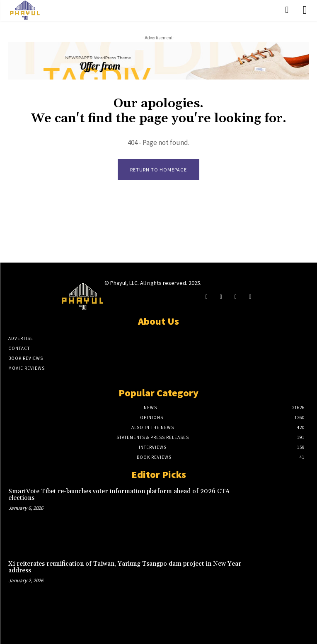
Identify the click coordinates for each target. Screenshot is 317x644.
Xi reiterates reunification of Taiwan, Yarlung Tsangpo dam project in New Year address (125, 567)
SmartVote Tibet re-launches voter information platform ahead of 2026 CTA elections (119, 495)
